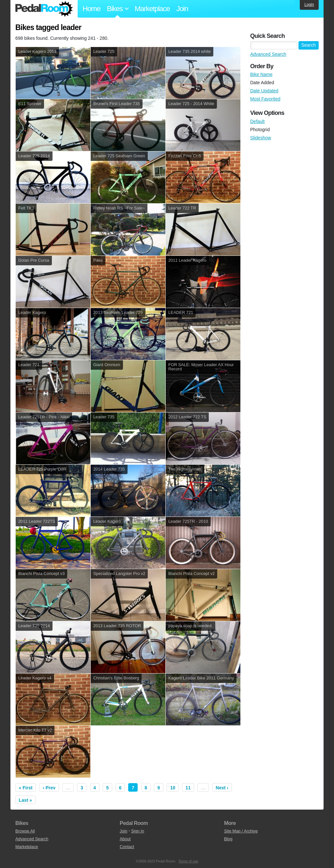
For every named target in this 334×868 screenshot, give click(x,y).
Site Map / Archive (241, 831)
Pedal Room (44, 9)
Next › (222, 788)
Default (257, 121)
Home (91, 9)
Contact (127, 847)
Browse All (25, 831)
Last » (25, 800)
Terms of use (188, 861)
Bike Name (261, 74)
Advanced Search (268, 54)
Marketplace (152, 9)
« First (26, 788)
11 (188, 788)
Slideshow (261, 138)
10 (173, 788)
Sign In (138, 831)
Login (309, 5)
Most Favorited (265, 99)
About (125, 839)
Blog (228, 839)
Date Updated (264, 91)
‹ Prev (49, 788)
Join (182, 9)
